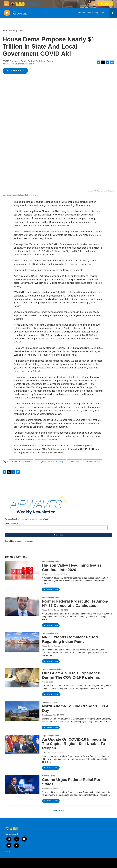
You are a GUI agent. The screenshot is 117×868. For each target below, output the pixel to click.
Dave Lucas (47, 753)
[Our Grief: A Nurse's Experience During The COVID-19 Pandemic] (22, 678)
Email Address (12, 524)
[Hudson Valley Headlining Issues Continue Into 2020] (22, 570)
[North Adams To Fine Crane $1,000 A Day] (22, 711)
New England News (50, 702)
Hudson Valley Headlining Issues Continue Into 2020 (72, 567)
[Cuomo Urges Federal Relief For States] (22, 784)
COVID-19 (75, 462)
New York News (49, 776)
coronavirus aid (93, 462)
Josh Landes (47, 715)
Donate (107, 4)
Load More (58, 810)
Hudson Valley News (13, 31)
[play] (7, 13)
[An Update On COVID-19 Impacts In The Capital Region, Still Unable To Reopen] (22, 744)
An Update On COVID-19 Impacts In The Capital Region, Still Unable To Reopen (74, 744)
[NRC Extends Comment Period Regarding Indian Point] (22, 642)
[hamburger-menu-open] (6, 4)
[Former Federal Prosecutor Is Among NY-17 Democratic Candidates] (22, 606)
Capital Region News (51, 736)
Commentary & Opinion (52, 669)
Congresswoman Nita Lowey (50, 462)
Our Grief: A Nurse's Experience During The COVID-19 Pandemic (71, 675)
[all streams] (113, 13)
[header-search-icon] (94, 4)
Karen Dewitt (47, 789)
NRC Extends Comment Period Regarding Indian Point (70, 639)
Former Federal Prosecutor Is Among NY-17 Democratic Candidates (76, 603)
